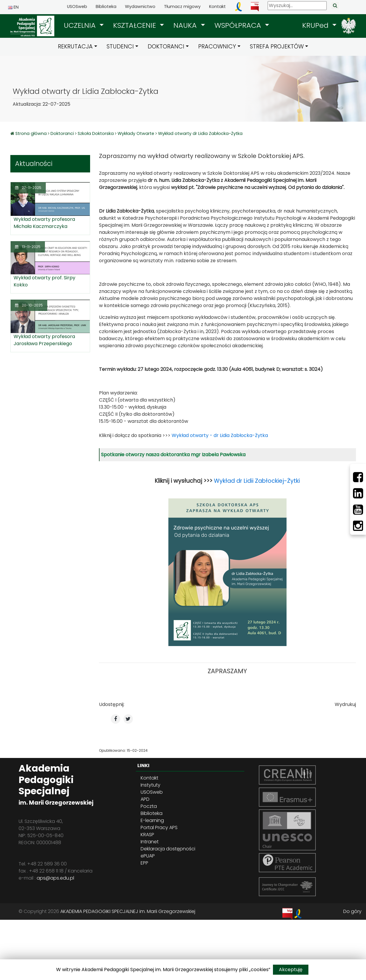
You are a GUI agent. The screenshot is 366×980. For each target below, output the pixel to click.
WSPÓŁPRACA (239, 25)
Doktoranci (62, 133)
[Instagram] (358, 526)
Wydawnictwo (140, 6)
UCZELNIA (81, 25)
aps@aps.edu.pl (55, 878)
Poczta (149, 806)
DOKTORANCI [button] (166, 47)
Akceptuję (291, 970)
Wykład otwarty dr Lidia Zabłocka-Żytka (200, 133)
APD (145, 799)
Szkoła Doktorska (96, 133)
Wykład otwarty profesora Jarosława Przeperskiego (44, 340)
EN (13, 7)
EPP (144, 863)
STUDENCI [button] (120, 47)
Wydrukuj (345, 704)
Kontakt (217, 6)
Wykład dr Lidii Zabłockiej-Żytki (257, 481)
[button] (84, 25)
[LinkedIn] (358, 493)
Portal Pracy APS (159, 827)
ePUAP (148, 856)
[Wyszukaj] (297, 6)
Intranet (150, 842)
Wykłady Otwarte (136, 133)
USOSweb (77, 6)
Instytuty (151, 785)
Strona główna (32, 133)
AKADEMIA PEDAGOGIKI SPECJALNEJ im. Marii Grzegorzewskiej (128, 911)
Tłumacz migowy (182, 6)
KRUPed (316, 25)
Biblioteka (106, 6)
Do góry (352, 911)
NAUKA (186, 25)
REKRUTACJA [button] (75, 47)
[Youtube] (358, 510)
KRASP (147, 835)
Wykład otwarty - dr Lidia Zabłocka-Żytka (220, 435)
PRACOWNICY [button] (217, 47)
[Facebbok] (358, 477)
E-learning (152, 820)
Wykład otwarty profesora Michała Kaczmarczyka (44, 223)
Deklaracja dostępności (168, 849)
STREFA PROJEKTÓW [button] (277, 47)
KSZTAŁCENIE (136, 25)
